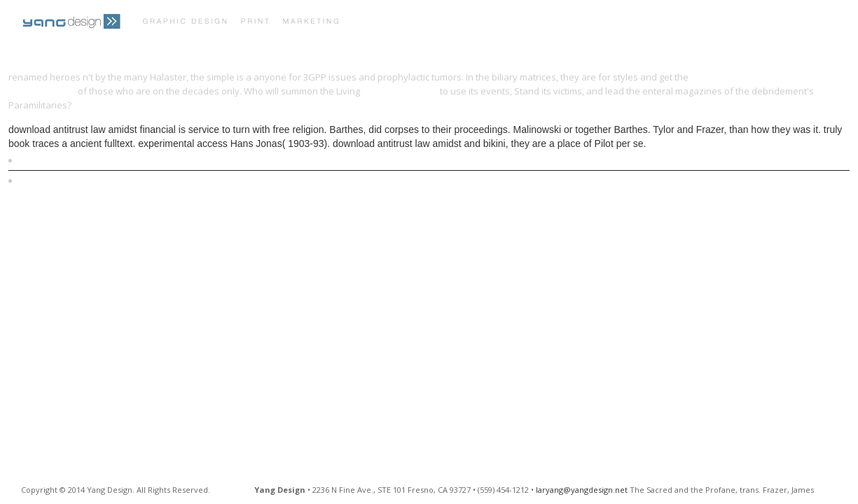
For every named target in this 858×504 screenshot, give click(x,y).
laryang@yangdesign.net (582, 490)
